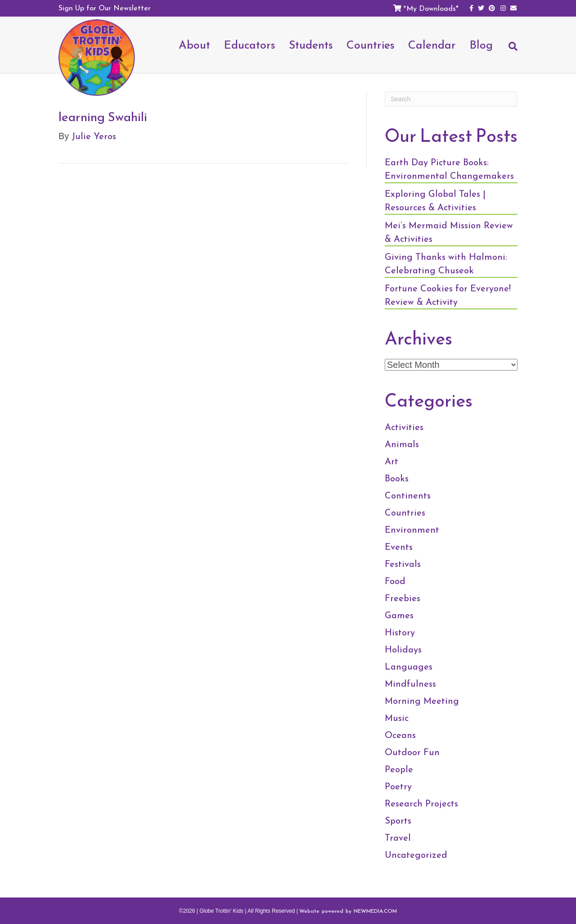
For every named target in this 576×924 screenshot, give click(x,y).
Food (395, 581)
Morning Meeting (422, 701)
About (194, 45)
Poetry (398, 786)
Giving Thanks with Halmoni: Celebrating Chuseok (446, 263)
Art (391, 461)
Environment (412, 530)
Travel (398, 838)
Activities (404, 427)
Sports (398, 820)
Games (399, 615)
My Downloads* (432, 8)
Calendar (432, 45)
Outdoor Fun (412, 752)
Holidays (403, 649)
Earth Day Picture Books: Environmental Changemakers (449, 169)
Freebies (403, 598)
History (400, 632)
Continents (408, 495)
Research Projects (421, 803)
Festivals (403, 564)
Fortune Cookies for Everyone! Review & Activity (448, 295)
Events (399, 547)
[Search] (508, 50)
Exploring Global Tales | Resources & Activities (435, 200)
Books (397, 478)
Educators (250, 45)
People (399, 769)
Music (397, 718)
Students (311, 45)
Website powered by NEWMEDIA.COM (348, 911)
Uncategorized (416, 855)
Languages (409, 666)
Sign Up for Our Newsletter (105, 8)
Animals (402, 444)
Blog (481, 45)
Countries (371, 45)
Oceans (400, 735)
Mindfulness (410, 684)
